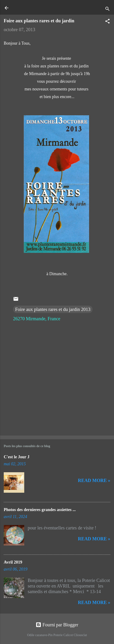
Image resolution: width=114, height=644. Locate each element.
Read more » (94, 480)
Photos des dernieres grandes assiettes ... (40, 510)
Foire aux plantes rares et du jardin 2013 (53, 309)
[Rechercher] (107, 9)
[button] (107, 22)
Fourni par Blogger (57, 625)
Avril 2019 (13, 562)
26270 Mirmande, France (37, 319)
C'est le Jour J (17, 457)
